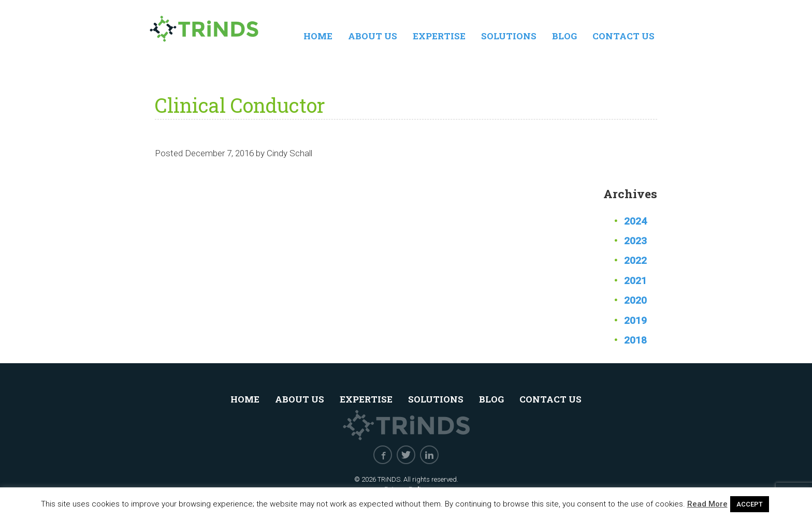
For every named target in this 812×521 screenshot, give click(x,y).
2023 (635, 241)
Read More (707, 504)
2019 (635, 321)
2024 (635, 221)
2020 (635, 300)
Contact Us (624, 36)
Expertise (439, 36)
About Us (373, 36)
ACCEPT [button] (750, 504)
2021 (635, 281)
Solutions (509, 36)
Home (318, 36)
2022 (635, 260)
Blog (564, 36)
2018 (635, 340)
